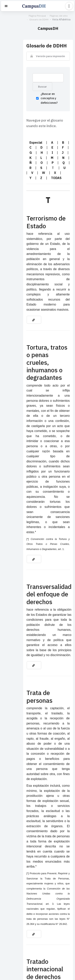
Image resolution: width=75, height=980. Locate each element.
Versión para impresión (39, 51)
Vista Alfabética (39, 19)
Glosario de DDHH (59, 16)
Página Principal (15, 16)
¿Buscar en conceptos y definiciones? (32, 94)
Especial (15, 136)
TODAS (15, 161)
